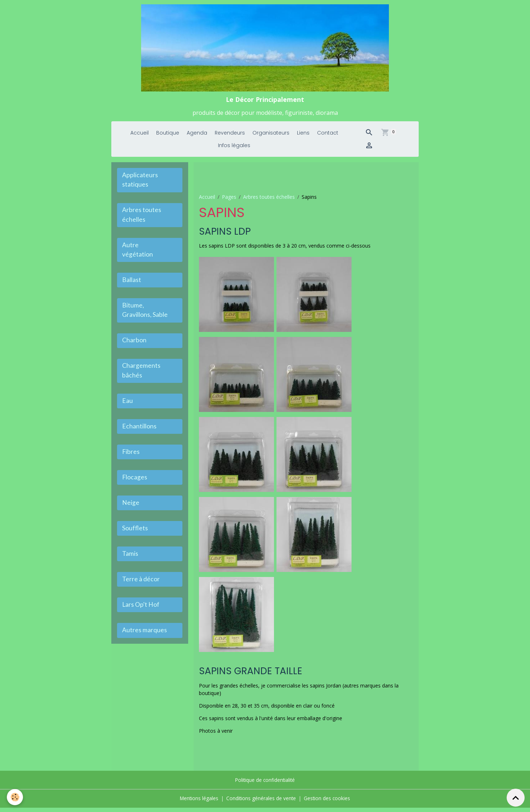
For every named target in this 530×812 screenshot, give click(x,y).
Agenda (197, 137)
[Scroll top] (516, 798)
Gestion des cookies (328, 803)
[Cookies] (15, 797)
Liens (303, 137)
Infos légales (234, 150)
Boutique (168, 137)
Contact (328, 137)
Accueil (140, 137)
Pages (229, 201)
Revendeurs (230, 137)
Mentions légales (199, 803)
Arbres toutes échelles (269, 201)
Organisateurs (271, 137)
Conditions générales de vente (261, 803)
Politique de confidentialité (265, 785)
